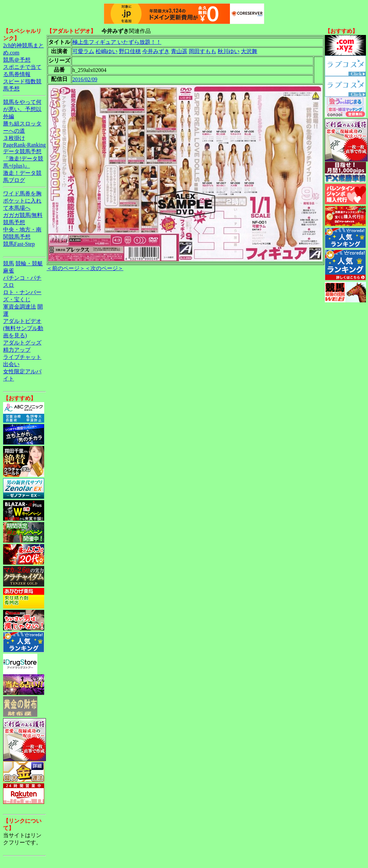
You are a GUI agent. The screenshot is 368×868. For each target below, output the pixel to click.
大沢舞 (249, 51)
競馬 (9, 263)
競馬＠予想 (17, 60)
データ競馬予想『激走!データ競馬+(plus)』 (23, 159)
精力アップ (17, 350)
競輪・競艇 (29, 263)
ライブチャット (22, 357)
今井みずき (156, 51)
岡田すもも (203, 51)
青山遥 (179, 51)
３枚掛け (14, 138)
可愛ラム (83, 51)
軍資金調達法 (20, 307)
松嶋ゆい (107, 51)
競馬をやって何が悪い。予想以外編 (22, 109)
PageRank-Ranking (24, 145)
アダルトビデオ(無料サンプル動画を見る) (23, 328)
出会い (11, 364)
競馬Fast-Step (19, 244)
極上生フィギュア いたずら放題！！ (117, 42)
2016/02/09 (85, 79)
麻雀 (9, 271)
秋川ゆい (229, 51)
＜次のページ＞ (104, 268)
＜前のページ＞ (66, 268)
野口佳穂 (130, 51)
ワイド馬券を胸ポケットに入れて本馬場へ (22, 201)
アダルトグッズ (22, 343)
